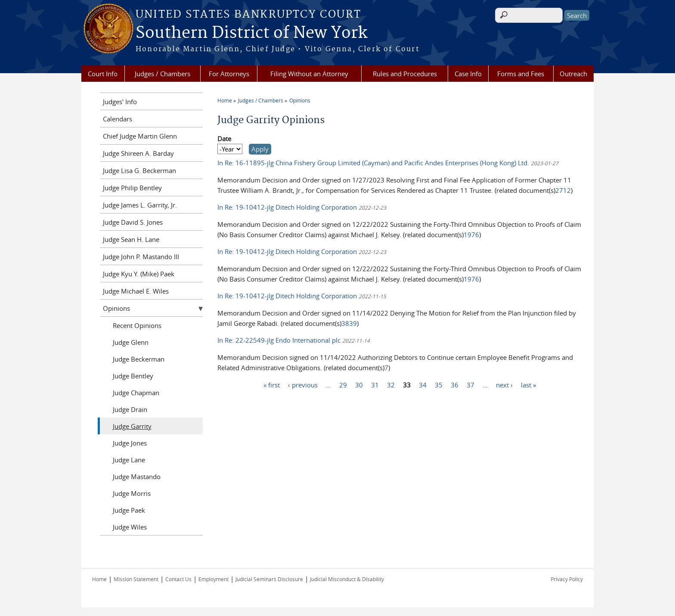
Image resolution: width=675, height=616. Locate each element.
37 (471, 384)
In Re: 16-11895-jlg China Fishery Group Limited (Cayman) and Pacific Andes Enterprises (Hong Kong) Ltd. (374, 163)
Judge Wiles (130, 527)
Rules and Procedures (405, 74)
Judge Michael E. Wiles (136, 291)
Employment (214, 579)
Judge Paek (129, 510)
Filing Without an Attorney (309, 74)
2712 (563, 190)
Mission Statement (136, 579)
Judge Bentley (133, 376)
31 (375, 384)
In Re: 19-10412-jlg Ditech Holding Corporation (288, 207)
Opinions (300, 100)
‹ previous (303, 384)
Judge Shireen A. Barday (138, 153)
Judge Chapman (136, 393)
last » (528, 384)
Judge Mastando (137, 477)
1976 (471, 235)
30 (359, 384)
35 (439, 384)
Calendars (118, 119)
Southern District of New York (251, 33)
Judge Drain (130, 409)
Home (225, 100)
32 (391, 384)
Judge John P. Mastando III (141, 257)
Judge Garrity (132, 426)
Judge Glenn (131, 342)
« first (272, 384)
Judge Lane (129, 460)
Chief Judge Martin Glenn (140, 136)
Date (224, 139)
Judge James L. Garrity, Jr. (140, 205)
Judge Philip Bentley (132, 188)
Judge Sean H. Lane (131, 239)
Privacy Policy (567, 579)
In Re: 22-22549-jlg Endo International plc (280, 340)
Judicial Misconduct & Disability (347, 579)
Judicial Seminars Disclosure (269, 579)
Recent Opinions (137, 325)
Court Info (103, 74)
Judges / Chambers (163, 74)
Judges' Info (120, 102)
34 (423, 384)
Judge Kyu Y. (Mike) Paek (139, 274)
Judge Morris (132, 493)
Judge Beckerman (139, 359)
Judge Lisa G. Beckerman (139, 170)
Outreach (573, 74)
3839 (349, 323)
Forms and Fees (521, 74)
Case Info (468, 74)
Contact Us (178, 579)
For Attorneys (229, 74)
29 (343, 384)
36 (455, 384)
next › (504, 384)
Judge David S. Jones (133, 222)
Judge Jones (130, 443)
